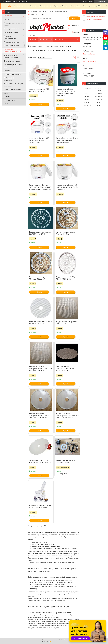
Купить (39, 104)
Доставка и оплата (10, 100)
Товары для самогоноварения (10, 37)
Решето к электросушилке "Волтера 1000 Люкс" (39, 278)
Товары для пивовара (11, 46)
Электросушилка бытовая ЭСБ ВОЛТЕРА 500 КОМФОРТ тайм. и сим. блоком (67, 187)
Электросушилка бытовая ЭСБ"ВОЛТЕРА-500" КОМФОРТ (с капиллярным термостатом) (40, 187)
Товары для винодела (11, 42)
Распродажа (60, 39)
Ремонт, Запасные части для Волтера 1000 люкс (66, 461)
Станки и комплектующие (12, 90)
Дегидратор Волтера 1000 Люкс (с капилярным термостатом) (39, 140)
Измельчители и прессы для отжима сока (13, 85)
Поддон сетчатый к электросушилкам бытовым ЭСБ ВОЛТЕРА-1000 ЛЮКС (41, 369)
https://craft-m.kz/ (89, 54)
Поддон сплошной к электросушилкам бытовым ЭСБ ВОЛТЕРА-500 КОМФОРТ (67, 416)
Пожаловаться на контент (58, 642)
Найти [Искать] (74, 18)
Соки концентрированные (13, 61)
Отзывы (6, 104)
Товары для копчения (11, 29)
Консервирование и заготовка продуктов (11, 56)
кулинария (7, 71)
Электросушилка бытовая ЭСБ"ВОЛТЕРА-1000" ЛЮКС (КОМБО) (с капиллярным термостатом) (65, 92)
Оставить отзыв (75, 29)
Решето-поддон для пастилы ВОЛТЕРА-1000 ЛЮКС (40, 233)
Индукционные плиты (11, 32)
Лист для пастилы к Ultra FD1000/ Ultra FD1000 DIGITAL (40, 461)
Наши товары (8, 16)
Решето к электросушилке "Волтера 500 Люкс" (65, 233)
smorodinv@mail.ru (90, 61)
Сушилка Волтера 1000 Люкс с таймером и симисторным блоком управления (67, 140)
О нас (6, 93)
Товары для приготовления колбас (13, 24)
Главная (33, 39)
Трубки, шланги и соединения (10, 79)
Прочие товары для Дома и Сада (13, 66)
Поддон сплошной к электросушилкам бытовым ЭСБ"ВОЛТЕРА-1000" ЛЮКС (39, 416)
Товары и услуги (37, 46)
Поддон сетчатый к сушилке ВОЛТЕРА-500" (66, 323)
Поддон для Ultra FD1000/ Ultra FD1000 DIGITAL (65, 278)
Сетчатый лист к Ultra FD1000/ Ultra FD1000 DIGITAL (40, 323)
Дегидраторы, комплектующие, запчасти (12, 50)
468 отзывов (89, 1)
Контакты (7, 97)
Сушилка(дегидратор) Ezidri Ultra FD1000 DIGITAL (39, 90)
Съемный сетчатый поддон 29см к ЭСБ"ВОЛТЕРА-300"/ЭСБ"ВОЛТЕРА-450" (66, 369)
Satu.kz (64, 640)
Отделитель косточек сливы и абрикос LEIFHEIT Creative (40, 506)
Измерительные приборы (12, 74)
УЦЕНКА (7, 19)
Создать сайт (17, 2)
